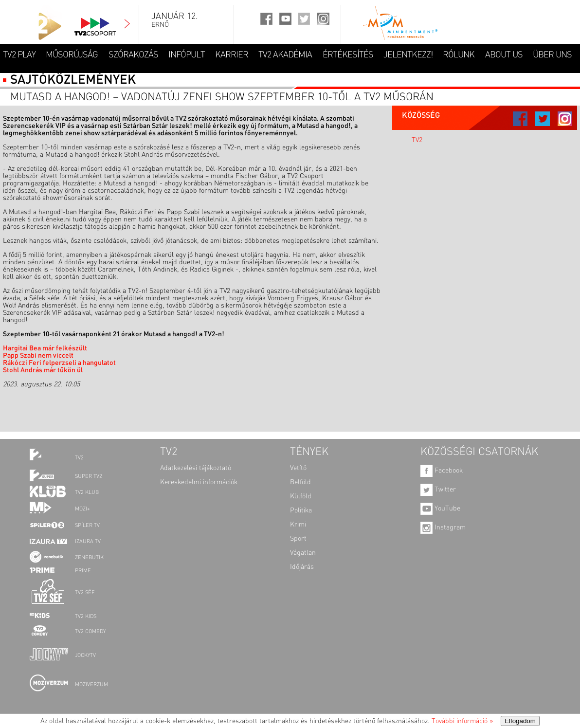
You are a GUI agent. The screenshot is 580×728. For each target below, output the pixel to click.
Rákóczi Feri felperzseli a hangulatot (59, 363)
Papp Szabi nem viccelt (38, 356)
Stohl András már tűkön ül (43, 370)
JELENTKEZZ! (408, 55)
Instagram (443, 528)
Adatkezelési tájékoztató (196, 468)
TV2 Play (19, 55)
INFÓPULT (187, 55)
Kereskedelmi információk (199, 482)
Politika (301, 510)
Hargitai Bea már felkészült (45, 348)
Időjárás (302, 567)
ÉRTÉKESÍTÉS (348, 55)
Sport (298, 539)
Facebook (442, 471)
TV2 (417, 140)
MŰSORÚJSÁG (72, 55)
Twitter (438, 490)
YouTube (440, 509)
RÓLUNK (459, 55)
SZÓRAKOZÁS (133, 55)
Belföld (300, 482)
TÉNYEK (309, 452)
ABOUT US (504, 55)
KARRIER (232, 55)
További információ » (462, 721)
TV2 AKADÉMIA (285, 55)
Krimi (298, 525)
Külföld (301, 496)
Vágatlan (303, 553)
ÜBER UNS (552, 55)
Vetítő (298, 468)
